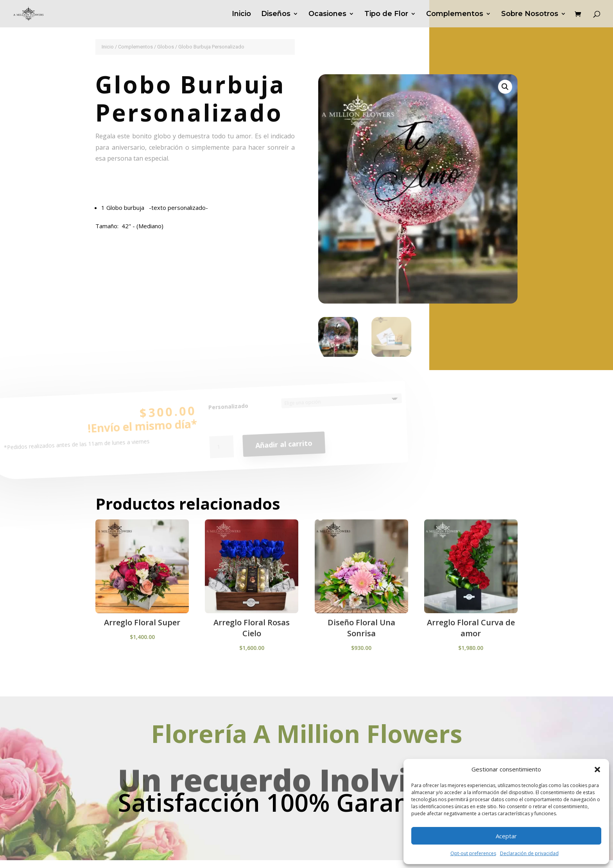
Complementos (455, 14)
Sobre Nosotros (530, 14)
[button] (597, 770)
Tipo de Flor (386, 14)
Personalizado (228, 410)
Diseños (276, 14)
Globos (166, 47)
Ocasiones (327, 14)
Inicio (241, 14)
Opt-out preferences (473, 853)
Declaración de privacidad (529, 853)
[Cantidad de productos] (222, 451)
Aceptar (506, 836)
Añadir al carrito (284, 447)
